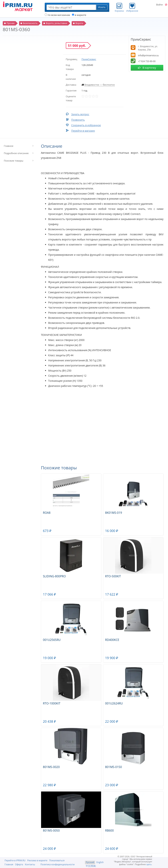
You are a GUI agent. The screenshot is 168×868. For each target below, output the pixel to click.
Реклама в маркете (37, 860)
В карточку (147, 68)
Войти (159, 5)
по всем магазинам (57, 15)
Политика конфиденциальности (57, 864)
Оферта (19, 864)
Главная (9, 864)
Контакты (30, 864)
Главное (9, 146)
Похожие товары (14, 161)
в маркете (79, 15)
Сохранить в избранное (86, 125)
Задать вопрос (80, 114)
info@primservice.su (148, 55)
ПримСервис (89, 59)
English (100, 862)
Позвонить (78, 120)
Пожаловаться (57, 860)
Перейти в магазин (83, 131)
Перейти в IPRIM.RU (15, 860)
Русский (90, 862)
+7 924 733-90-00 (147, 61)
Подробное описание (16, 153)
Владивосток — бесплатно (100, 85)
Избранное (132, 7)
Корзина (119, 7)
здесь (149, 864)
